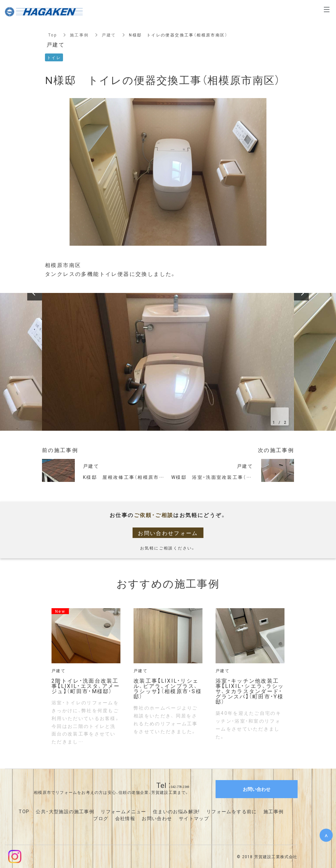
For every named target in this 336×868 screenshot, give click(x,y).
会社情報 (125, 818)
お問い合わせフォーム (168, 533)
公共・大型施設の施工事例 (65, 811)
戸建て (109, 35)
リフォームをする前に (232, 811)
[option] (168, 362)
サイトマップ (194, 818)
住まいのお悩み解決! (176, 811)
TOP (24, 811)
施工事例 (79, 35)
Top (52, 35)
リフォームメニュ (121, 811)
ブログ (101, 818)
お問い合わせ (157, 818)
